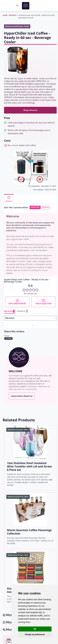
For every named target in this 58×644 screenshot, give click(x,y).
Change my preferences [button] (35, 634)
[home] (31, 6)
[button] (17, 6)
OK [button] (35, 629)
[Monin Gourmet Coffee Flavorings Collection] (30, 387)
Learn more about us (22, 274)
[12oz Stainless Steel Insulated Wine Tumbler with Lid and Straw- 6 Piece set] (30, 320)
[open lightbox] (17, 60)
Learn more (36, 548)
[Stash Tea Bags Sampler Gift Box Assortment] (30, 446)
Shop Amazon (30, 110)
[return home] (29, 577)
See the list (13, 538)
